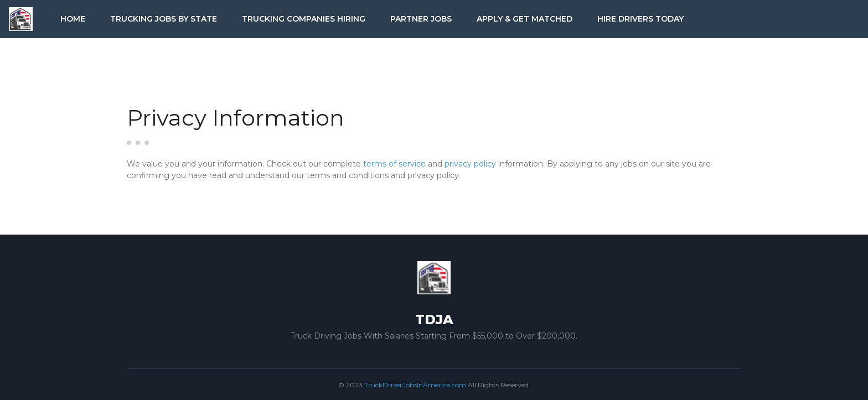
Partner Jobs (421, 19)
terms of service (394, 164)
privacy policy (470, 164)
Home (73, 19)
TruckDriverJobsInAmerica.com (415, 385)
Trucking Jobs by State (164, 19)
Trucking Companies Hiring (304, 19)
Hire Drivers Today (640, 19)
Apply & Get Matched (525, 19)
